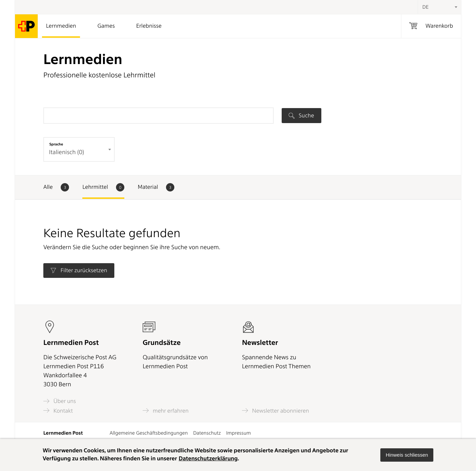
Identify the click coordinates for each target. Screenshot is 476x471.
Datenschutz (207, 433)
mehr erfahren (166, 410)
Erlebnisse (149, 26)
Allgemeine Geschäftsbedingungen (149, 433)
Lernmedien (61, 26)
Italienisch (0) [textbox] (66, 152)
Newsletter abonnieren (275, 410)
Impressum (238, 433)
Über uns (60, 401)
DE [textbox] (425, 7)
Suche (301, 115)
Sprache (56, 144)
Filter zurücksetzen (79, 271)
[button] (407, 455)
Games (106, 26)
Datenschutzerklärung (208, 459)
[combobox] (439, 7)
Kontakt (58, 410)
